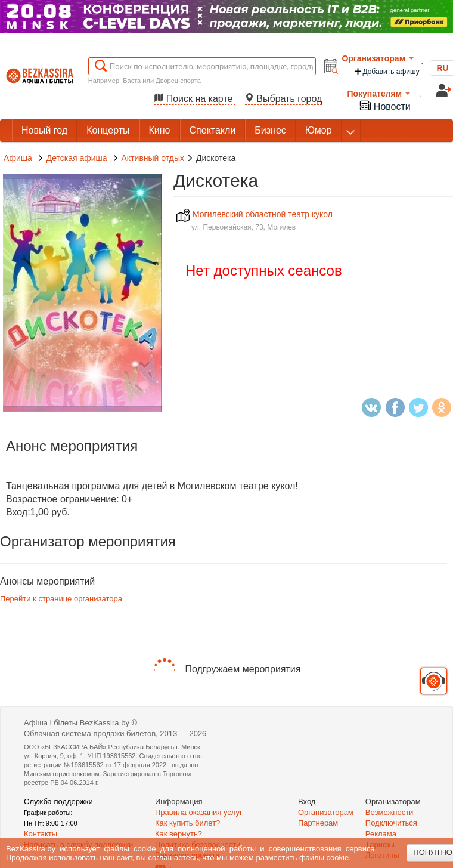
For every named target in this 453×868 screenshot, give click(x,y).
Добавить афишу (386, 71)
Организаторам (378, 58)
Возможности (390, 812)
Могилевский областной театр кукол (255, 214)
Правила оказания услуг (199, 812)
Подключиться (391, 823)
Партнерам (318, 823)
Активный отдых (153, 158)
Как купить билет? (187, 823)
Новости (384, 105)
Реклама (381, 834)
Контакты (41, 834)
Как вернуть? (179, 834)
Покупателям (379, 94)
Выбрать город (284, 99)
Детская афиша (78, 158)
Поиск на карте (195, 99)
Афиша (18, 158)
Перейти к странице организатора (61, 599)
